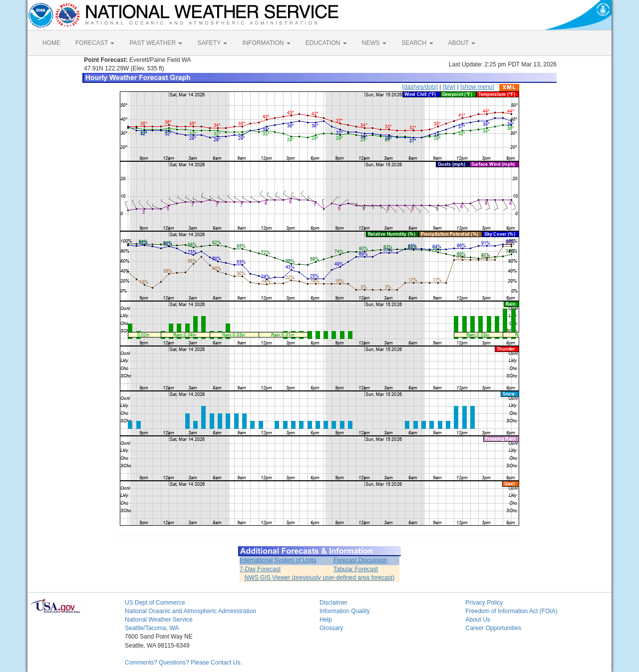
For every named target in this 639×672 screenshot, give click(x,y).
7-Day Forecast (260, 569)
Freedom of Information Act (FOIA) (512, 611)
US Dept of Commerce (155, 603)
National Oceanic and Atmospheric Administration (190, 611)
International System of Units (278, 560)
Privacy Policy (484, 603)
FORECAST (95, 43)
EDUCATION (326, 43)
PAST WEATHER (156, 43)
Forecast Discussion (360, 560)
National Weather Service (159, 620)
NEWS (374, 43)
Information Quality (345, 611)
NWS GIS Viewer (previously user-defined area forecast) (320, 578)
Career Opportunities (493, 628)
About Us (478, 620)
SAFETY (212, 43)
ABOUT (462, 43)
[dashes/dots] (420, 87)
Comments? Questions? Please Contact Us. (183, 663)
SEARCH (417, 43)
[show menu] (477, 87)
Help (326, 620)
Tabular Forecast (356, 569)
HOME (51, 43)
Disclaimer (333, 603)
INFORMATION (266, 43)
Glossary (331, 628)
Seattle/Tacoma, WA (152, 628)
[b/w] (449, 87)
